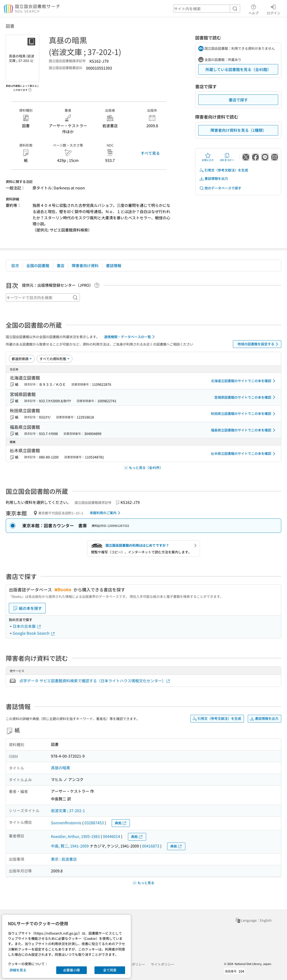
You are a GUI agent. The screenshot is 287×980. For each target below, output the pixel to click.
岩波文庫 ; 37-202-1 (68, 810)
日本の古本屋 (27, 626)
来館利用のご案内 (106, 513)
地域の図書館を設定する (259, 344)
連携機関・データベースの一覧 (130, 337)
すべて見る (150, 153)
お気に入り (208, 157)
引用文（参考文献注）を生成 (224, 170)
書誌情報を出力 (214, 179)
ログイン (274, 9)
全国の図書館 (38, 265)
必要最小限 (72, 970)
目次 (15, 265)
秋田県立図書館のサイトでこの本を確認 (244, 414)
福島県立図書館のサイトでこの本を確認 (244, 430)
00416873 (151, 846)
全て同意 (110, 970)
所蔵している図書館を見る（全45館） (238, 69)
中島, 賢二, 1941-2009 (70, 846)
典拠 (121, 823)
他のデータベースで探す (220, 188)
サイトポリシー (163, 964)
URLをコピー (227, 157)
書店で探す (238, 100)
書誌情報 (114, 265)
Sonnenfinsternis (66, 823)
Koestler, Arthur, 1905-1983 (75, 836)
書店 (61, 265)
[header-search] (207, 9)
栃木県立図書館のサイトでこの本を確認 (244, 454)
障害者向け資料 (85, 265)
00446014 (111, 836)
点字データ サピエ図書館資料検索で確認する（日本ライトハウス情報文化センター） (95, 681)
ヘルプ (254, 9)
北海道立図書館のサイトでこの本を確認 (244, 381)
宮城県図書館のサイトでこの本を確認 (246, 397)
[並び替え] (22, 359)
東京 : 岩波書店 (64, 859)
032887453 (94, 823)
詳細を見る (18, 970)
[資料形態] (55, 359)
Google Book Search (34, 633)
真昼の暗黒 (61, 768)
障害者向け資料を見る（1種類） (238, 130)
